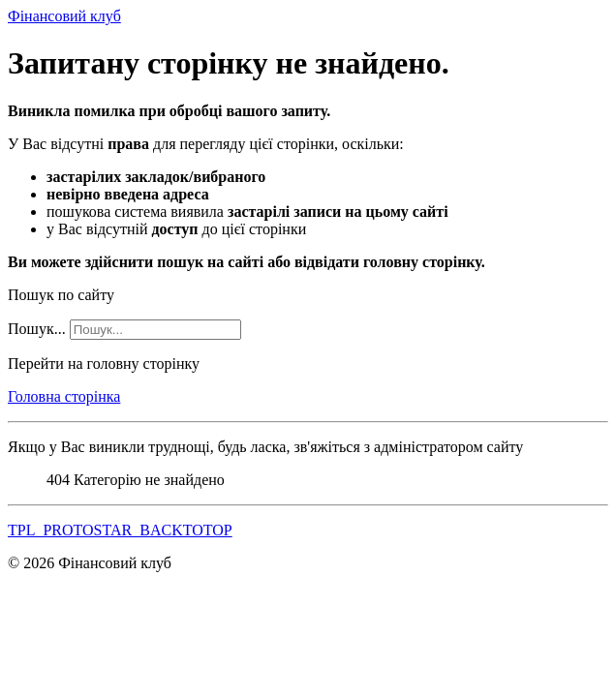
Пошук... (37, 329)
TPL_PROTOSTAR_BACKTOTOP (120, 530)
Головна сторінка (64, 396)
